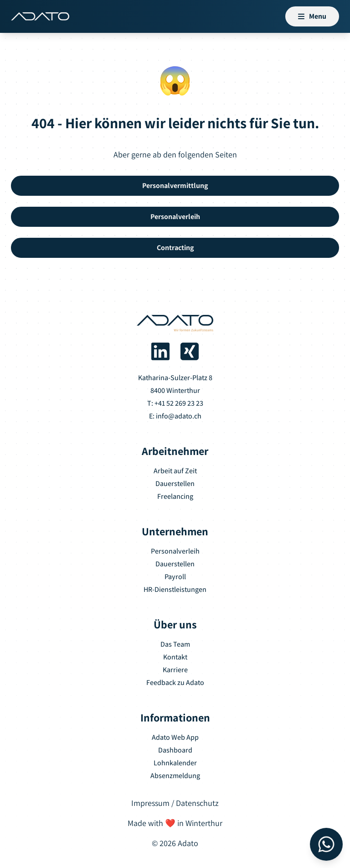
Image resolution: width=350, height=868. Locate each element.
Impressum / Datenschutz (175, 803)
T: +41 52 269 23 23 (175, 403)
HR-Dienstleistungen (175, 589)
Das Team (175, 644)
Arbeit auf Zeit (175, 471)
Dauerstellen (175, 484)
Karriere (175, 670)
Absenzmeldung (175, 776)
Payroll (175, 577)
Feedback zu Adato (175, 682)
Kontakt (175, 657)
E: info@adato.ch (175, 416)
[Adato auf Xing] (190, 351)
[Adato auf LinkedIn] (160, 351)
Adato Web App (175, 737)
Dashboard (175, 750)
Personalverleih (175, 551)
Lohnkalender (175, 763)
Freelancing (175, 496)
